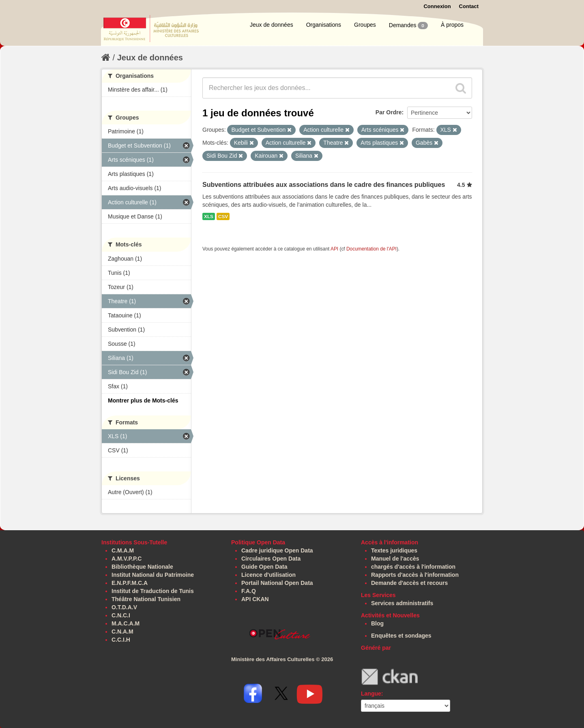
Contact (469, 6)
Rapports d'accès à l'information (415, 575)
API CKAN (255, 599)
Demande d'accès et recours (409, 583)
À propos (452, 25)
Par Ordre (389, 112)
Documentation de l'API (371, 249)
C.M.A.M (123, 550)
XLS (209, 216)
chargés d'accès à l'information (413, 567)
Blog (377, 623)
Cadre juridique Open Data (277, 550)
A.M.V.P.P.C (127, 559)
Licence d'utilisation (268, 575)
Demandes (408, 26)
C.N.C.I (121, 615)
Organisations (324, 25)
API (334, 249)
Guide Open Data (264, 567)
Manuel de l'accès (395, 559)
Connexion (437, 6)
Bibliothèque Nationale (142, 567)
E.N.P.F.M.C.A (130, 583)
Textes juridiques (394, 550)
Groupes (365, 25)
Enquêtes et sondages (401, 636)
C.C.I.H (121, 640)
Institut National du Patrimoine (153, 575)
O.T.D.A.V (124, 607)
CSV (223, 216)
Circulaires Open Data (271, 559)
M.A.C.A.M (126, 623)
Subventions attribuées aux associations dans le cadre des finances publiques (324, 185)
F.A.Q (249, 591)
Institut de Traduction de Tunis (153, 591)
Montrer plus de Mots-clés (143, 400)
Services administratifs (402, 603)
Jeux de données (272, 25)
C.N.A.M (122, 632)
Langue (371, 694)
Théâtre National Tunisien (146, 599)
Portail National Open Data (277, 583)
